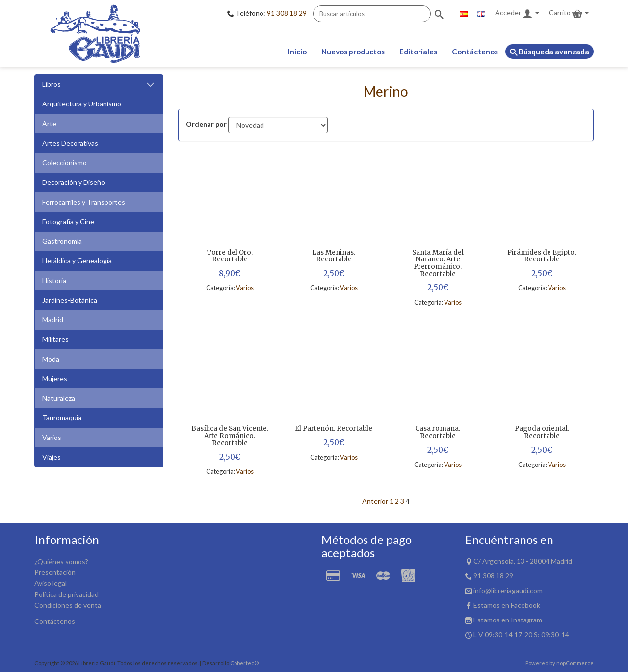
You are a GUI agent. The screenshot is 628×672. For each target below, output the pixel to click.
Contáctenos (475, 52)
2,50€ (334, 273)
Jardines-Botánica (70, 300)
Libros (99, 85)
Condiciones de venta (68, 605)
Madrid (53, 320)
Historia (54, 280)
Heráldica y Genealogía (77, 261)
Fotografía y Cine (68, 221)
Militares (55, 339)
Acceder (517, 13)
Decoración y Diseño (74, 182)
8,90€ (230, 273)
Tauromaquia (62, 418)
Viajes (52, 457)
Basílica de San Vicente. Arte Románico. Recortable (230, 436)
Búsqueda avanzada (549, 52)
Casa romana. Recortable (438, 432)
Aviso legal (51, 583)
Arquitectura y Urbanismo (82, 104)
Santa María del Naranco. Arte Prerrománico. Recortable (438, 264)
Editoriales (418, 52)
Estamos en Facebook (507, 605)
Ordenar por (206, 124)
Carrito (569, 13)
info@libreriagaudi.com (508, 590)
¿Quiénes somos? (61, 561)
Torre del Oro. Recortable (230, 256)
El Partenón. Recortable (334, 429)
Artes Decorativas (70, 143)
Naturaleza (59, 398)
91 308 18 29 (287, 13)
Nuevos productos (353, 52)
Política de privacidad (66, 594)
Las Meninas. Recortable (334, 256)
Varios (52, 437)
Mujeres (55, 378)
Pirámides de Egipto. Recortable (542, 256)
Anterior (375, 501)
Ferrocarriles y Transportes (84, 202)
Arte (49, 123)
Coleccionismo (65, 163)
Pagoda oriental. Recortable (542, 432)
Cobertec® (244, 663)
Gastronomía (62, 241)
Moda (51, 359)
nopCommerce (575, 663)
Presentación (55, 572)
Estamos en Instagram (508, 620)
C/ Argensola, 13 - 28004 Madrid (523, 561)
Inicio (297, 52)
